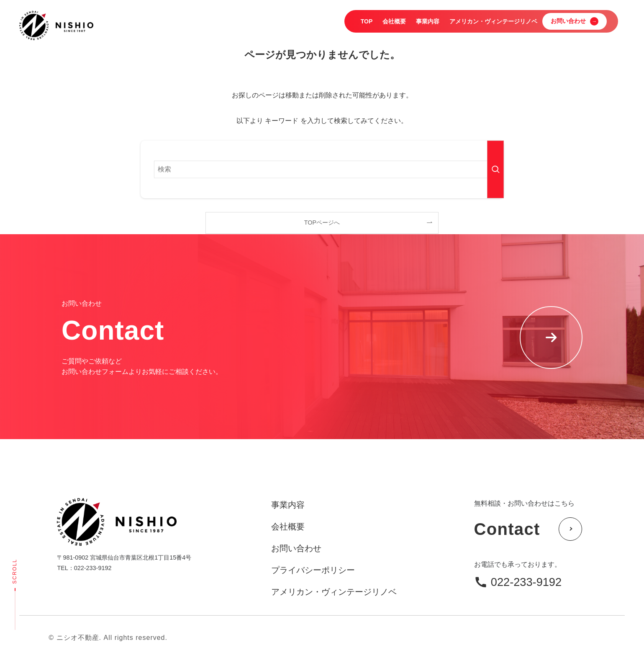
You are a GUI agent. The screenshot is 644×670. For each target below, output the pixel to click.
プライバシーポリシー (313, 570)
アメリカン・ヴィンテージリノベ (334, 592)
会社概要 (288, 527)
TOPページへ (322, 222)
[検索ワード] (322, 169)
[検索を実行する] (495, 169)
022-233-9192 (526, 582)
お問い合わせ (296, 548)
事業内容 (288, 505)
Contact (528, 529)
